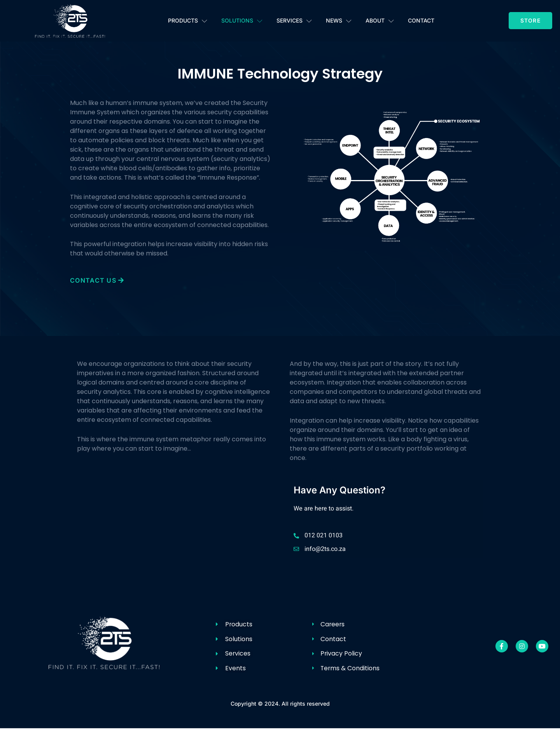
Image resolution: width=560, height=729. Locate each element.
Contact (421, 20)
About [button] (380, 21)
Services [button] (294, 21)
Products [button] (188, 21)
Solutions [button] (242, 21)
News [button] (339, 21)
